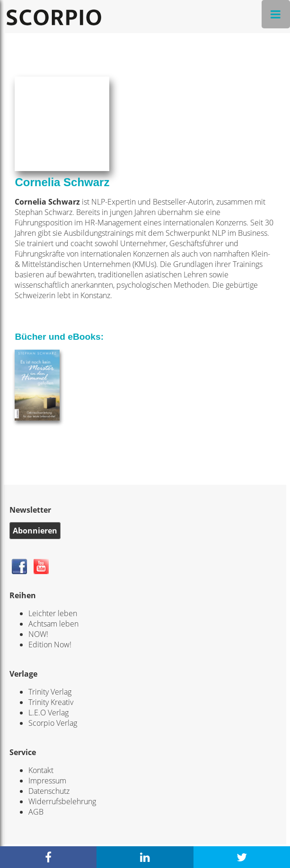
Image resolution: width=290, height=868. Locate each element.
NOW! (38, 634)
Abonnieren (35, 531)
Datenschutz (49, 791)
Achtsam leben (53, 624)
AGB (36, 812)
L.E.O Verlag (48, 713)
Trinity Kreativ (51, 702)
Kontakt (41, 770)
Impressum (47, 781)
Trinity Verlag (50, 692)
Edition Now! (50, 645)
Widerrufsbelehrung (62, 801)
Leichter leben (53, 613)
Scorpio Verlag (53, 723)
